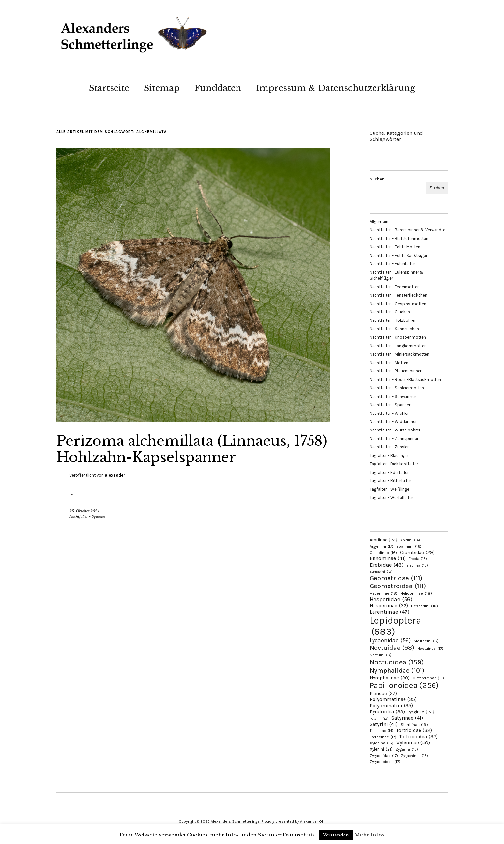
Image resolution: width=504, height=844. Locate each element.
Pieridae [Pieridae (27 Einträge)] (383, 693)
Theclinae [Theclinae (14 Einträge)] (382, 731)
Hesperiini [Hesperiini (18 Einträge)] (425, 606)
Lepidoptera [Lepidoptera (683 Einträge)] (396, 626)
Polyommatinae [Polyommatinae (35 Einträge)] (393, 699)
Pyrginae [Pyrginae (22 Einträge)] (421, 712)
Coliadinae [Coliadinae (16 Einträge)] (383, 553)
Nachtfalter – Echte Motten (395, 247)
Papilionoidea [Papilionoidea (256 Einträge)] (404, 685)
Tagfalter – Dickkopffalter (394, 464)
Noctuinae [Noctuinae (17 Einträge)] (430, 649)
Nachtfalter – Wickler (389, 413)
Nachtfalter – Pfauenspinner (396, 371)
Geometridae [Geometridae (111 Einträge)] (396, 578)
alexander (115, 475)
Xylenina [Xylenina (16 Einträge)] (382, 743)
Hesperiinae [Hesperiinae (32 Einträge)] (389, 606)
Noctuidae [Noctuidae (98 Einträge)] (392, 648)
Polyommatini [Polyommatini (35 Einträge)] (391, 706)
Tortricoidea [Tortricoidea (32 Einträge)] (419, 737)
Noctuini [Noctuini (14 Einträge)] (381, 655)
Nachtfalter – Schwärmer (393, 396)
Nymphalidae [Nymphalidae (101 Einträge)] (397, 670)
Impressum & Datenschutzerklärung (336, 88)
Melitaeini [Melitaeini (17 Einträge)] (426, 641)
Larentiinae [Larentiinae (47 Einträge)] (389, 612)
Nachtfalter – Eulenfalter (392, 264)
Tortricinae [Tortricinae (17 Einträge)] (383, 737)
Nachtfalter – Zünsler (389, 447)
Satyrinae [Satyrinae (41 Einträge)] (407, 718)
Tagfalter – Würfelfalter (391, 498)
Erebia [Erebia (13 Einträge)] (418, 559)
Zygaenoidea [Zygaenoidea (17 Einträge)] (385, 762)
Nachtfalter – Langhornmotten (398, 346)
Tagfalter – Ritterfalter (390, 481)
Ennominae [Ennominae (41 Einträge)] (388, 558)
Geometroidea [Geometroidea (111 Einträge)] (398, 586)
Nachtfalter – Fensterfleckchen (398, 295)
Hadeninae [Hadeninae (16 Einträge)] (383, 593)
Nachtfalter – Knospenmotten (398, 337)
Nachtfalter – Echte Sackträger (398, 255)
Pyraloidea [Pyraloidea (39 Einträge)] (387, 712)
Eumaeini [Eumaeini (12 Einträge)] (381, 572)
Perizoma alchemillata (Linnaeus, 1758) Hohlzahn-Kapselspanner (192, 449)
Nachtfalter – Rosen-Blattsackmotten (405, 379)
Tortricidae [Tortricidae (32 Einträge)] (414, 730)
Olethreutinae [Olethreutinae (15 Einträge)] (428, 678)
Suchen (377, 179)
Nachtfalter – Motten (389, 363)
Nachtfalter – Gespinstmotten (398, 304)
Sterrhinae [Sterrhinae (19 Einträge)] (414, 724)
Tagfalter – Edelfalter (389, 472)
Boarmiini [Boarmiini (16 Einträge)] (409, 546)
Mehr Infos (369, 835)
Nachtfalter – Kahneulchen (394, 329)
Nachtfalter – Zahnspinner (394, 438)
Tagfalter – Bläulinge (389, 455)
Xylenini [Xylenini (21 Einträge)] (381, 749)
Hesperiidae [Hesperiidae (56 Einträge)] (391, 599)
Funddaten (218, 88)
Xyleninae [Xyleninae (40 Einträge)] (413, 743)
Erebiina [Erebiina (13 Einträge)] (417, 565)
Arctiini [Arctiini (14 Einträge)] (410, 540)
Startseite (109, 88)
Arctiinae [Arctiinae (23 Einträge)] (383, 540)
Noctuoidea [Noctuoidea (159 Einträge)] (397, 662)
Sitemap (162, 88)
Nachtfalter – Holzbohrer (393, 320)
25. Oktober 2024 (84, 511)
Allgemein (379, 221)
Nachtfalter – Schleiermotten (397, 388)
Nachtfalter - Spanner (88, 516)
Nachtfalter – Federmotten (395, 287)
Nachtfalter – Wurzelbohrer (395, 430)
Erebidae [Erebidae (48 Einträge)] (387, 565)
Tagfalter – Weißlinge (389, 489)
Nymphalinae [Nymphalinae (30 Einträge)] (390, 678)
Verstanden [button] (336, 835)
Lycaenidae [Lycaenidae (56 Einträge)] (390, 640)
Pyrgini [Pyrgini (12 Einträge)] (379, 719)
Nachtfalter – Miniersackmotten (399, 354)
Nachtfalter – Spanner (390, 405)
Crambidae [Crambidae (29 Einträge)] (417, 552)
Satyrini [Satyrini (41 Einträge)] (384, 724)
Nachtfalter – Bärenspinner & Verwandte (407, 230)
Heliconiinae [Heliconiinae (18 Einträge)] (416, 593)
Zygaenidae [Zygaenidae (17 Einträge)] (384, 756)
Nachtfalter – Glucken (390, 312)
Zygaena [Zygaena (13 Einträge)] (407, 750)
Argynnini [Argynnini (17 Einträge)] (382, 546)
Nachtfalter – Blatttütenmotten (399, 238)
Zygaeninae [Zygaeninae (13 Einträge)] (414, 756)
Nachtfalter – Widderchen (394, 422)
